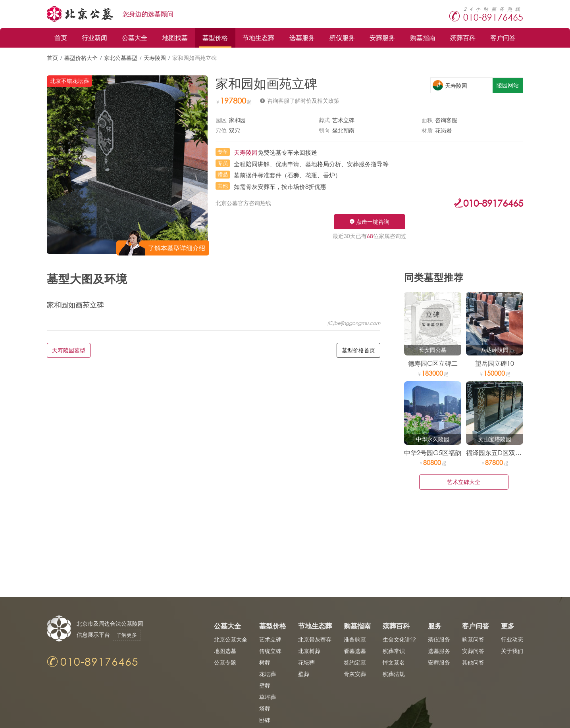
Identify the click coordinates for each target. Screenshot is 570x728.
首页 (61, 37)
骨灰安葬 (355, 674)
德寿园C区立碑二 (433, 363)
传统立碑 (270, 651)
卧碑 (265, 720)
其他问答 (473, 662)
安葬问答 (473, 651)
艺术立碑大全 (464, 482)
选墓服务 (302, 37)
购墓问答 (473, 639)
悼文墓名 (394, 662)
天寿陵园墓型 (69, 350)
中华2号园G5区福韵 (433, 452)
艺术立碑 (270, 639)
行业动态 (512, 639)
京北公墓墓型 (121, 58)
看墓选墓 (355, 651)
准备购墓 (355, 639)
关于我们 (512, 651)
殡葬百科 (463, 37)
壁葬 (265, 685)
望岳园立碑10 (495, 363)
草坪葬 (268, 697)
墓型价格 (215, 37)
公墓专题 (225, 662)
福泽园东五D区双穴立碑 (500, 452)
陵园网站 (508, 85)
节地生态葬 (258, 37)
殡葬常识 (394, 651)
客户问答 (503, 37)
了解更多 (127, 635)
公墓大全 (135, 37)
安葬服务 (382, 37)
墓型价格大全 (81, 58)
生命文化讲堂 (399, 639)
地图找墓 (175, 37)
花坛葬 (268, 674)
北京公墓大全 (231, 639)
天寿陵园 (155, 58)
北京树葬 (309, 651)
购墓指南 (423, 37)
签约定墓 (355, 662)
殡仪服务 (342, 37)
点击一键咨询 (373, 222)
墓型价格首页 (358, 350)
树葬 (265, 662)
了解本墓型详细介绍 (177, 248)
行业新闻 (94, 37)
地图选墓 (225, 651)
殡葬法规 (394, 674)
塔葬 (265, 708)
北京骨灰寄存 (315, 639)
